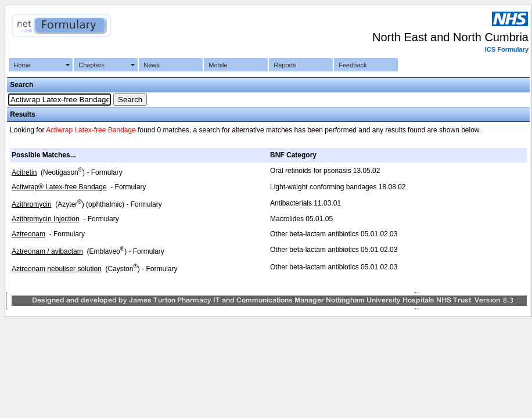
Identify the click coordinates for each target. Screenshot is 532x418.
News (152, 65)
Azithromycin (32, 204)
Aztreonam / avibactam (47, 251)
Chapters (91, 65)
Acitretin (24, 172)
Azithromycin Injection (46, 219)
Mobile (218, 65)
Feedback (353, 65)
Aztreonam (28, 234)
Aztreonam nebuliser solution (57, 269)
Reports (285, 65)
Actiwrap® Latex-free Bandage (59, 187)
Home (22, 65)
